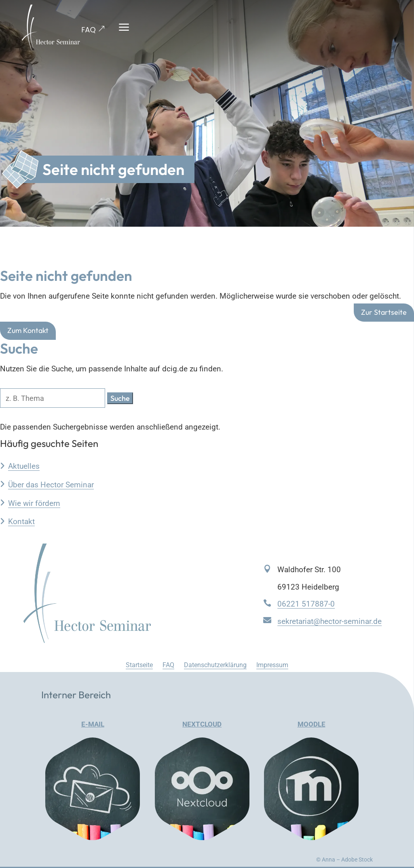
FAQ (88, 30)
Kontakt (21, 521)
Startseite (139, 665)
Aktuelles (24, 466)
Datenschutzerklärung (215, 665)
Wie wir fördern (34, 503)
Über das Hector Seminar (51, 485)
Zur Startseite (384, 313)
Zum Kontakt (28, 330)
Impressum (272, 665)
